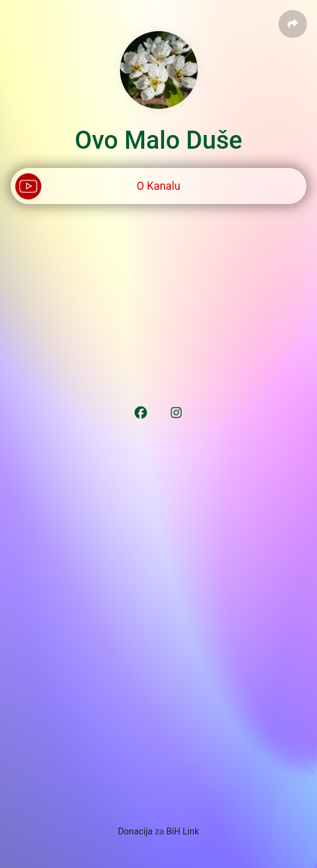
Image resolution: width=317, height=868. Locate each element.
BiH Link (183, 832)
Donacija (136, 832)
